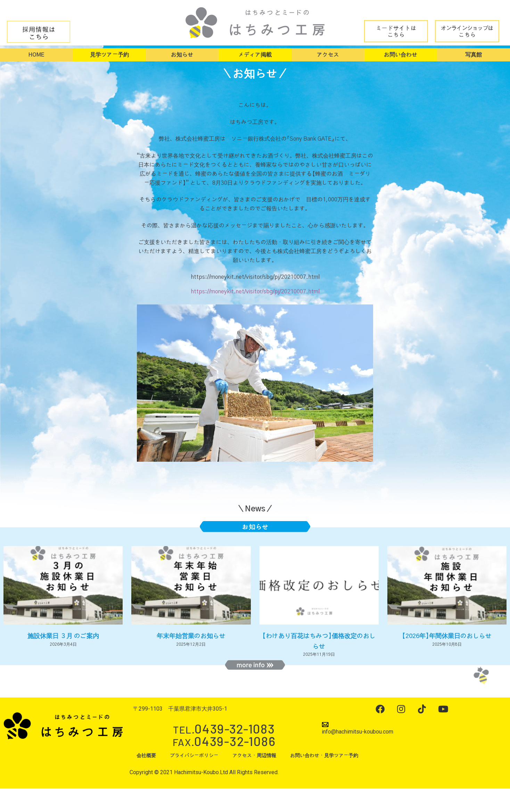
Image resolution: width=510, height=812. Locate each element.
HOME (36, 55)
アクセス (328, 55)
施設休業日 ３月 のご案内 (63, 636)
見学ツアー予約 (109, 55)
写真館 (474, 55)
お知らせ (182, 55)
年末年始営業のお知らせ (191, 636)
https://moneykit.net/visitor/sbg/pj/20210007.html (255, 292)
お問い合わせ (401, 55)
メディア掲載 (255, 55)
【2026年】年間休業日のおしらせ (447, 636)
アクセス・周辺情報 (254, 756)
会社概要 (146, 756)
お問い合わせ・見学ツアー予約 (324, 756)
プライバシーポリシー (194, 756)
